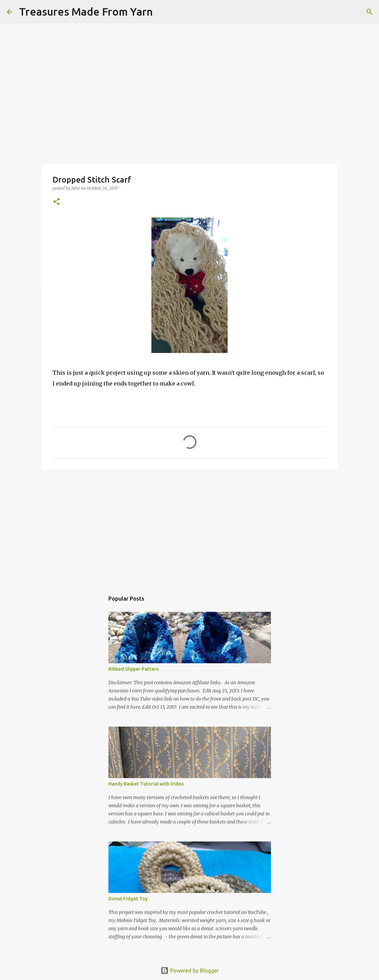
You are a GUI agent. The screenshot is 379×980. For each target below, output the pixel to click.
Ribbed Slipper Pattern (134, 669)
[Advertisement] (190, 527)
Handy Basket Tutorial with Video (146, 784)
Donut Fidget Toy (128, 899)
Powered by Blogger (190, 971)
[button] (57, 202)
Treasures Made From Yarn (86, 12)
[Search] (162, 12)
